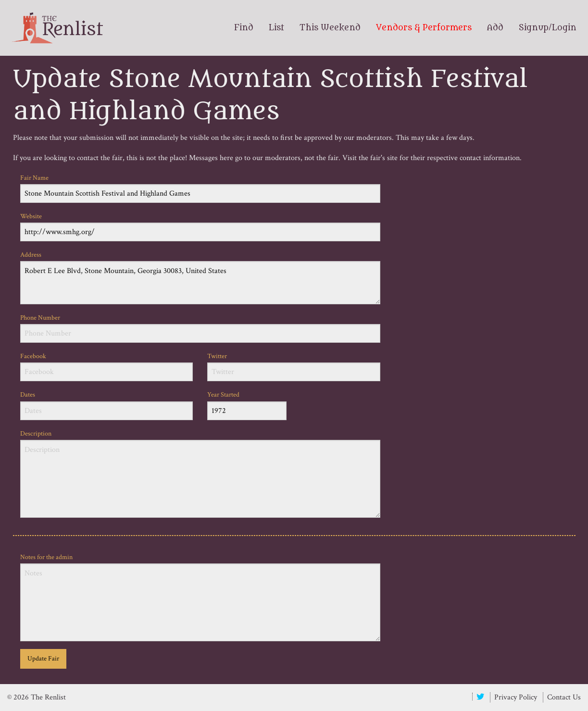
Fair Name (200, 188)
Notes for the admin (200, 597)
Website (200, 227)
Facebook (107, 367)
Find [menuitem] (244, 28)
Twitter (294, 367)
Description (200, 474)
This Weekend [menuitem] (330, 28)
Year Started (247, 405)
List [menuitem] (276, 28)
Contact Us (564, 697)
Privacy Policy (516, 697)
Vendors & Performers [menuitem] (424, 28)
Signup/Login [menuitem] (548, 28)
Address (200, 277)
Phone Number (200, 328)
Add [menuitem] (495, 28)
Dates (107, 405)
